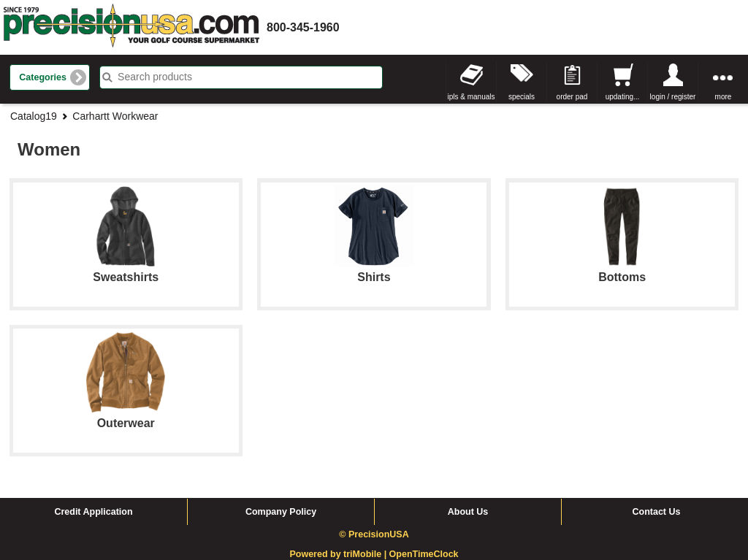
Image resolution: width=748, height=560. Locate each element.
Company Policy (281, 512)
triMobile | (366, 554)
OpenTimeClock (424, 554)
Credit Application (93, 512)
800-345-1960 (303, 27)
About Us (468, 512)
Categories (43, 77)
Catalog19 (34, 116)
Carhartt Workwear (115, 116)
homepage (131, 27)
